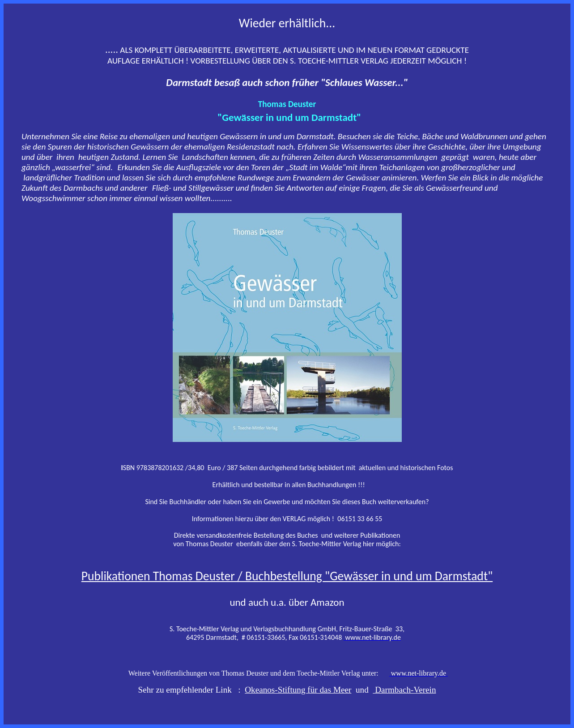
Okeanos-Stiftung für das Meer (298, 690)
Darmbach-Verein (404, 690)
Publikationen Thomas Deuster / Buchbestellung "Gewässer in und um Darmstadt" (287, 576)
